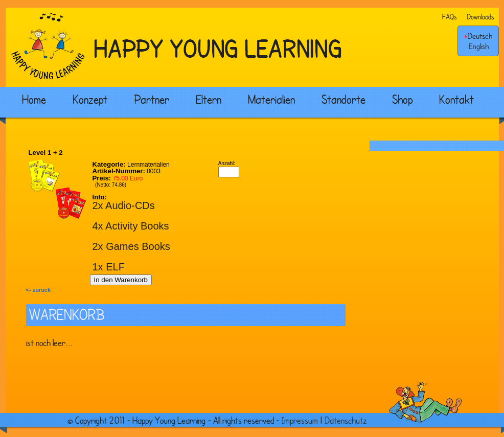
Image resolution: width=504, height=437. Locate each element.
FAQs (449, 17)
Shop (402, 99)
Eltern (209, 99)
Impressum (300, 420)
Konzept (90, 99)
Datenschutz (346, 420)
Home (34, 99)
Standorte (343, 99)
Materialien (271, 99)
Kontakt (456, 99)
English (479, 46)
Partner (152, 99)
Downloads (480, 17)
